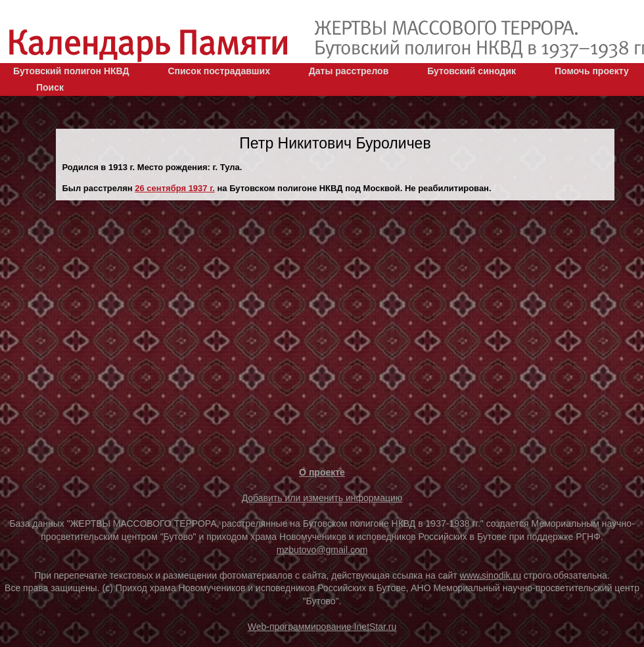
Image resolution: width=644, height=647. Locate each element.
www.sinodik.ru (491, 575)
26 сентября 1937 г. (175, 188)
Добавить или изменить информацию (322, 498)
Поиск (50, 87)
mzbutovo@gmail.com (322, 550)
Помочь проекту (592, 71)
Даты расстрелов (349, 71)
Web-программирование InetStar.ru (322, 627)
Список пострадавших (219, 71)
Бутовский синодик (471, 71)
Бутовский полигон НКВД (71, 71)
